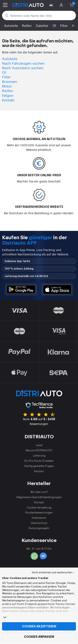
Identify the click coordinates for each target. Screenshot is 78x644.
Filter (64, 25)
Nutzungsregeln (39, 528)
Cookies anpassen (39, 637)
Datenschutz (39, 523)
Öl (54, 25)
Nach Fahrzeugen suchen (23, 63)
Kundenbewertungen (39, 512)
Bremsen (10, 81)
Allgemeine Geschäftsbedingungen (39, 497)
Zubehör (42, 25)
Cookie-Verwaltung (39, 507)
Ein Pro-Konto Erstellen (39, 461)
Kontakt (8, 100)
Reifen (27, 25)
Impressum (39, 518)
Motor (7, 86)
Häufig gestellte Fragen (39, 466)
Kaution (39, 471)
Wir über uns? (39, 492)
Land (39, 445)
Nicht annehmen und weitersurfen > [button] (53, 572)
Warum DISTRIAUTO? (39, 450)
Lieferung (39, 455)
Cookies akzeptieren (39, 626)
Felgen (8, 95)
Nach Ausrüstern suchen (23, 68)
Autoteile (11, 25)
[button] (52, 5)
